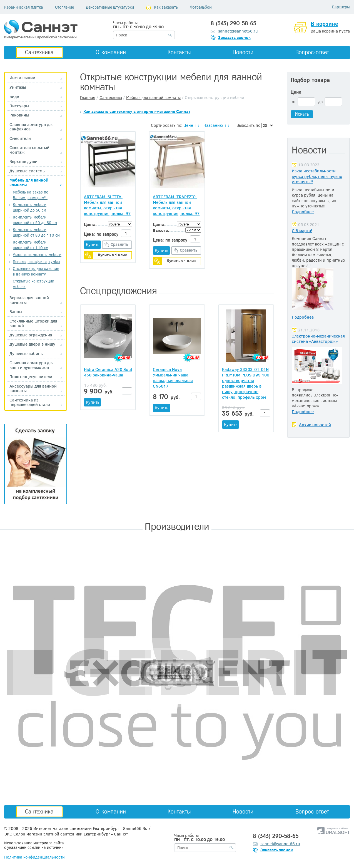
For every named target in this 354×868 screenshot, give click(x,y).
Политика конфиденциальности (34, 857)
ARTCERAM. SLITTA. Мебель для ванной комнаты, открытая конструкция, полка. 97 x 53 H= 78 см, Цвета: (107, 205)
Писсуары (19, 106)
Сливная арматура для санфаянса (32, 127)
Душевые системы (28, 171)
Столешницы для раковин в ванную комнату (36, 271)
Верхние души (23, 161)
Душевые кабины (27, 354)
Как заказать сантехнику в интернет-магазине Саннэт (137, 111)
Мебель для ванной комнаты (29, 182)
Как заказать (166, 7)
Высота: (161, 230)
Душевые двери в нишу (32, 344)
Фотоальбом (201, 7)
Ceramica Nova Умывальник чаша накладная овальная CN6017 (173, 378)
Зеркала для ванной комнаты (29, 300)
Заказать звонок (234, 37)
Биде (14, 96)
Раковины (19, 115)
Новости (243, 52)
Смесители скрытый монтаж (29, 150)
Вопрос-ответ (312, 52)
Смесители (20, 138)
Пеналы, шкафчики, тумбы (36, 261)
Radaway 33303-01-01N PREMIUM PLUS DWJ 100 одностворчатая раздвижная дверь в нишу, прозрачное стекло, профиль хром (246, 383)
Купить (93, 244)
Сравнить (119, 244)
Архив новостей (315, 425)
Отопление (64, 7)
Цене (188, 125)
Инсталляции (22, 78)
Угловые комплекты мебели (37, 255)
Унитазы (18, 87)
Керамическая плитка (24, 7)
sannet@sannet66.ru (238, 31)
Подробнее (303, 212)
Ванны (16, 312)
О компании (111, 52)
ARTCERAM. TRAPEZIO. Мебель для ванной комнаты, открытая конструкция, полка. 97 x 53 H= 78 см (176, 205)
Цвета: (90, 224)
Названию (213, 125)
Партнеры (341, 7)
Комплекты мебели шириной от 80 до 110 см (36, 232)
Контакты (179, 52)
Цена (296, 92)
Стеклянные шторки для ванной (33, 323)
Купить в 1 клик (112, 255)
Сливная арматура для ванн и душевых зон (32, 365)
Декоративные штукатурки (110, 7)
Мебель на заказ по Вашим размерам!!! (31, 195)
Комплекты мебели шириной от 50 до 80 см (35, 220)
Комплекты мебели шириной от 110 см (31, 245)
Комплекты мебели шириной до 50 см (30, 207)
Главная (88, 97)
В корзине (324, 24)
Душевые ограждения (31, 335)
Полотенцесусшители (31, 377)
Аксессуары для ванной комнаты (33, 388)
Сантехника (39, 52)
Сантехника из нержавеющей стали (30, 402)
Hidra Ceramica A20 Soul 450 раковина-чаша (108, 372)
